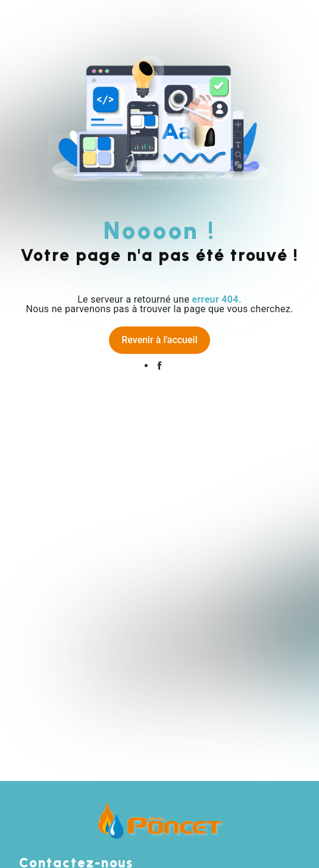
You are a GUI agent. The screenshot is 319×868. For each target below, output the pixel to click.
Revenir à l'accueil (159, 340)
